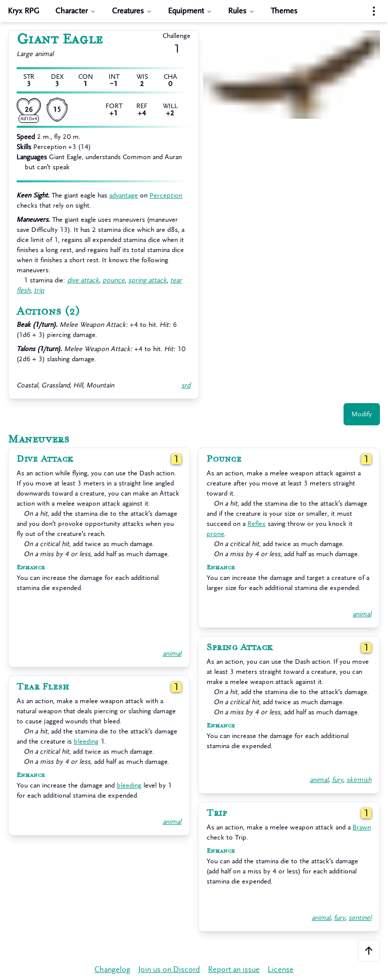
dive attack (83, 280)
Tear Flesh (43, 687)
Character (76, 11)
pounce (114, 280)
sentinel (360, 918)
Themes (284, 11)
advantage (124, 195)
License (281, 970)
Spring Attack (240, 648)
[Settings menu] (374, 11)
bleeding (86, 741)
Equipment (190, 11)
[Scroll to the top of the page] (369, 951)
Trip (217, 813)
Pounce (224, 459)
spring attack (148, 280)
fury (337, 780)
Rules (241, 11)
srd (186, 385)
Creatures (132, 11)
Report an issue (234, 970)
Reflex (257, 524)
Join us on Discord (169, 970)
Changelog (112, 970)
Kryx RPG (24, 11)
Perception (166, 195)
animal (172, 653)
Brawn (362, 827)
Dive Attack (45, 459)
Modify (362, 414)
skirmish (359, 780)
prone (215, 534)
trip (39, 290)
